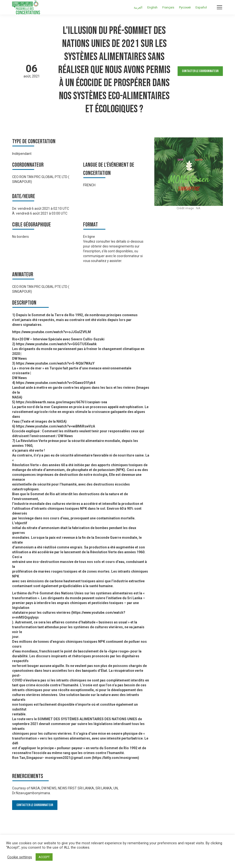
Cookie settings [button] (20, 857)
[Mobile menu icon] (219, 7)
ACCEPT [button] (44, 857)
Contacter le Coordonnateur (200, 71)
